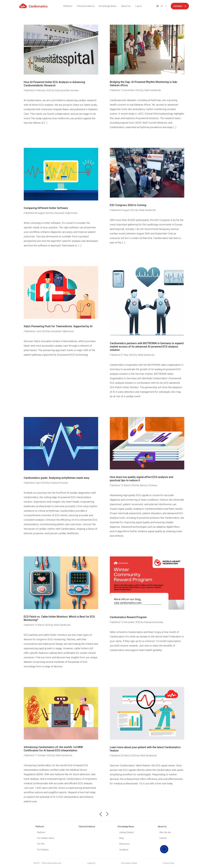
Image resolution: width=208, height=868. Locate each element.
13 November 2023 (125, 622)
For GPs (41, 844)
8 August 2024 (123, 210)
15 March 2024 (123, 485)
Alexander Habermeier (66, 213)
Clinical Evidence (86, 6)
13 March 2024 (37, 625)
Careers (163, 838)
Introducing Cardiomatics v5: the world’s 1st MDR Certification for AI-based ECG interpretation (53, 749)
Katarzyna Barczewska (67, 90)
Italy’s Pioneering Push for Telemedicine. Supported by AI (58, 326)
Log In (139, 6)
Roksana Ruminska (154, 622)
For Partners (43, 850)
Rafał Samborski (153, 90)
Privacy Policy (169, 863)
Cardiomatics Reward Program (128, 617)
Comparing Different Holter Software (46, 208)
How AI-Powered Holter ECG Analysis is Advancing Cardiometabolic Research (54, 84)
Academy (124, 850)
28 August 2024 (37, 213)
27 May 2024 (122, 355)
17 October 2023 (38, 755)
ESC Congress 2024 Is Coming (128, 205)
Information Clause (129, 863)
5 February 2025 (38, 90)
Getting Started (126, 832)
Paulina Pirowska (59, 483)
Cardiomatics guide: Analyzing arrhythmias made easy (57, 478)
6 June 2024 (36, 331)
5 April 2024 (36, 483)
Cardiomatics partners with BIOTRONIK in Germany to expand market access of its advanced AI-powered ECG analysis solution (147, 347)
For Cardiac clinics (46, 838)
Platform (68, 6)
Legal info (91, 863)
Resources (124, 844)
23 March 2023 (123, 756)
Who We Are (165, 832)
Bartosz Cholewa (149, 485)
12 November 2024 (125, 90)
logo (164, 849)
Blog (122, 838)
